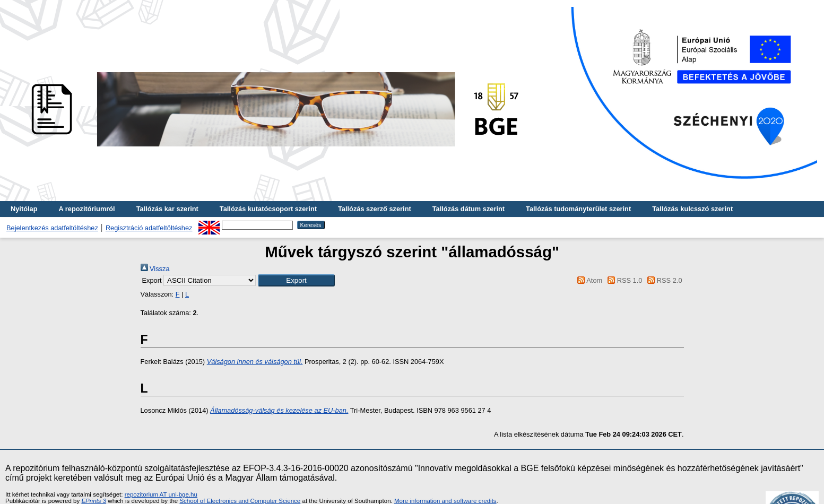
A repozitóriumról (86, 209)
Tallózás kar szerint (167, 209)
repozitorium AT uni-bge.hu (161, 494)
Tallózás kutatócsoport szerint (268, 209)
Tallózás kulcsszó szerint (692, 209)
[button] (296, 280)
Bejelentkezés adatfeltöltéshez (52, 228)
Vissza (155, 269)
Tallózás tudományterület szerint (578, 209)
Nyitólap (24, 209)
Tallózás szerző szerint (375, 209)
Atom (588, 280)
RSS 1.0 (623, 280)
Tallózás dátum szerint (469, 209)
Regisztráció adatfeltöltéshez (149, 228)
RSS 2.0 (663, 280)
